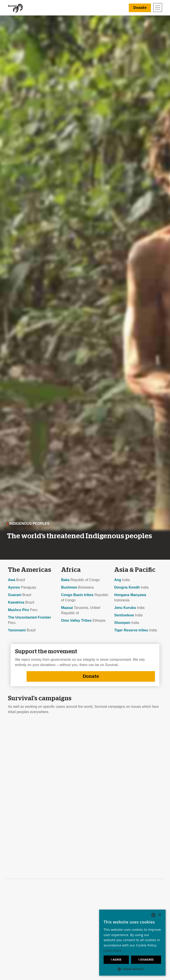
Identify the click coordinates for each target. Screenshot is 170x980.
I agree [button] (116, 960)
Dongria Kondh (127, 587)
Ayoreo (14, 587)
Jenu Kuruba (125, 608)
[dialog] (132, 943)
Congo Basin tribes (77, 595)
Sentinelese (124, 615)
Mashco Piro (18, 610)
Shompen (122, 623)
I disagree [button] (146, 960)
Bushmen (69, 587)
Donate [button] (140, 8)
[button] (132, 969)
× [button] (159, 915)
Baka (65, 580)
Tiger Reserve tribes (131, 630)
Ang (118, 580)
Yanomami (17, 630)
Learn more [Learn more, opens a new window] (113, 951)
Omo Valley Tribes (76, 620)
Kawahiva (16, 602)
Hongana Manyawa (130, 595)
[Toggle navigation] (158, 8)
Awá (12, 580)
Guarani (15, 595)
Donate (91, 676)
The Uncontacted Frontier (30, 617)
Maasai (67, 608)
